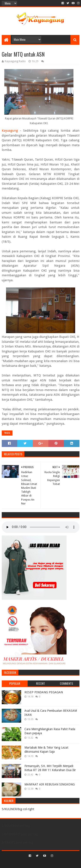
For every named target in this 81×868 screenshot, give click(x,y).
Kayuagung (10, 131)
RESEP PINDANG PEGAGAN (44, 692)
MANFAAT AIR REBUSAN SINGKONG (50, 784)
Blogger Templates (59, 863)
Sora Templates (34, 863)
